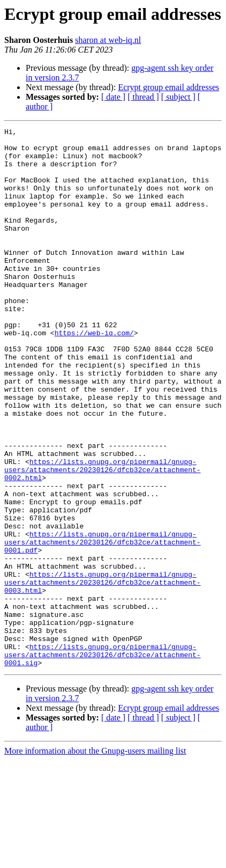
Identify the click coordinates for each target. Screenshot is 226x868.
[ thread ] (143, 97)
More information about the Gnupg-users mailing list (95, 859)
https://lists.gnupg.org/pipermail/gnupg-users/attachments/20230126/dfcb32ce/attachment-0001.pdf (103, 626)
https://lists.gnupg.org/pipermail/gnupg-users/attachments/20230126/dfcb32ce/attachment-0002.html (103, 539)
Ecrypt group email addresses (168, 87)
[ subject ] (178, 97)
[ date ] (113, 97)
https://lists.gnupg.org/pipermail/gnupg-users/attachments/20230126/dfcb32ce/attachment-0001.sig (103, 761)
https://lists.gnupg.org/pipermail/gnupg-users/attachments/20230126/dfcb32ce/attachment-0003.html (103, 674)
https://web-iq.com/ (94, 374)
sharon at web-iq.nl (108, 40)
